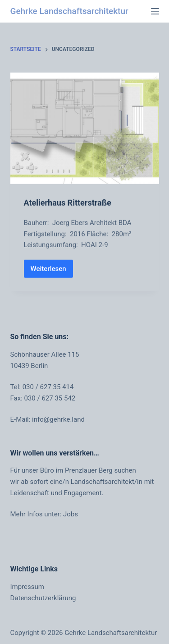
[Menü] (155, 11)
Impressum (27, 587)
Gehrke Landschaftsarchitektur (69, 11)
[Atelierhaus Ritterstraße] (85, 129)
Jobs (71, 514)
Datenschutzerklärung (43, 598)
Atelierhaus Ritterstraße (68, 203)
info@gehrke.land (58, 419)
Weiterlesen (52, 271)
